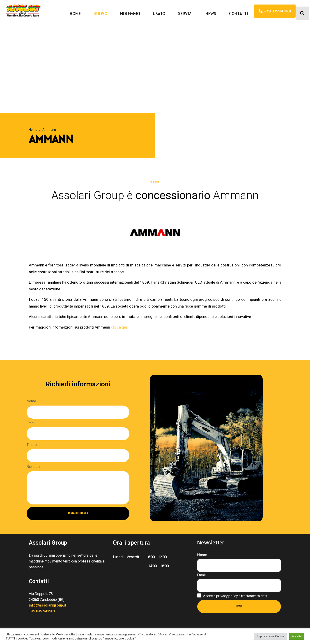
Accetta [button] (297, 636)
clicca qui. (119, 327)
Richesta (33, 467)
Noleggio (130, 14)
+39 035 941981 (42, 611)
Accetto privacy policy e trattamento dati (235, 596)
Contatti (239, 14)
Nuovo (100, 14)
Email (31, 423)
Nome (31, 401)
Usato (159, 14)
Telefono (34, 445)
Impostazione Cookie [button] (270, 636)
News (211, 14)
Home (75, 14)
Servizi (185, 14)
